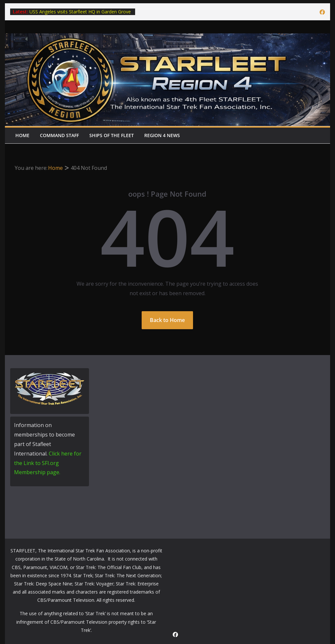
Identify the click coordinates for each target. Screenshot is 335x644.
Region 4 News (162, 135)
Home (22, 135)
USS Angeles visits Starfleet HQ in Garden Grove (80, 12)
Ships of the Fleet (112, 135)
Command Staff (59, 135)
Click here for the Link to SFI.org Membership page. (48, 463)
